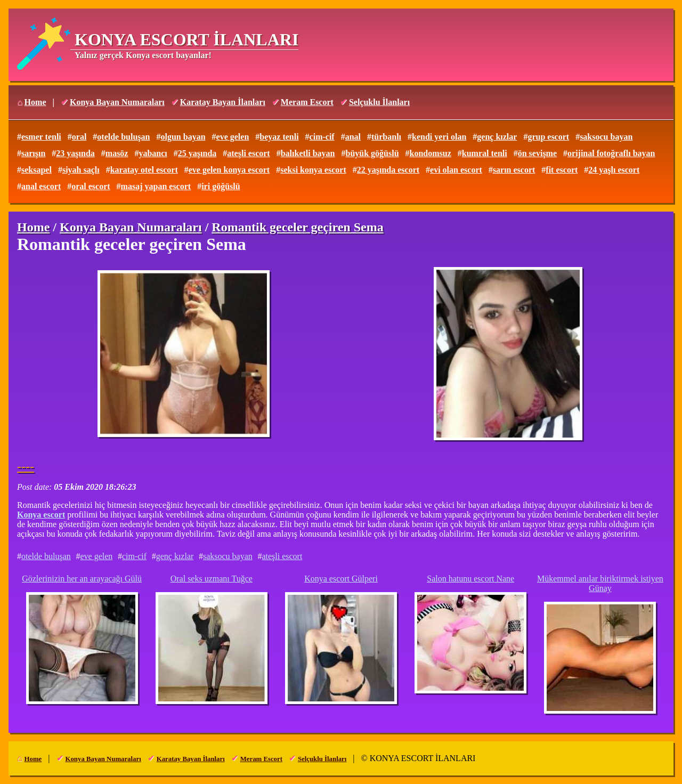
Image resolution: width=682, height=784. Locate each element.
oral (79, 137)
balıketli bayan (308, 153)
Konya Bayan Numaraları (117, 102)
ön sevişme (537, 153)
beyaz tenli (279, 137)
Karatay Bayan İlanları (223, 102)
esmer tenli (41, 137)
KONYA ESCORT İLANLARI (186, 39)
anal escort (41, 186)
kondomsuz (431, 153)
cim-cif (322, 137)
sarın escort (514, 170)
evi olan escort (456, 170)
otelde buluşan (123, 137)
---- (26, 466)
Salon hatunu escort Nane (470, 579)
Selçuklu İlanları (379, 102)
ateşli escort (248, 153)
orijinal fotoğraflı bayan (611, 153)
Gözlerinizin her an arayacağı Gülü (82, 579)
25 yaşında (197, 153)
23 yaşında (75, 153)
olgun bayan (183, 137)
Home (35, 102)
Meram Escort (307, 102)
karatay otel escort (144, 170)
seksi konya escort (313, 170)
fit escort (562, 170)
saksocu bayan (606, 137)
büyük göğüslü (372, 153)
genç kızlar (497, 137)
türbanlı (386, 137)
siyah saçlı (81, 170)
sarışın (33, 153)
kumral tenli (485, 153)
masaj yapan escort (156, 186)
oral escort (91, 186)
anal (353, 137)
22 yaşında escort (388, 170)
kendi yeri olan (439, 137)
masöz (117, 153)
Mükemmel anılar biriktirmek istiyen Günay (600, 583)
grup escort (548, 137)
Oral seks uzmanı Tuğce (212, 579)
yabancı (153, 153)
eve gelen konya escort (229, 170)
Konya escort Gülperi (341, 579)
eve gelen (233, 137)
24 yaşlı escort (614, 170)
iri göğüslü (221, 186)
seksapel (36, 170)
